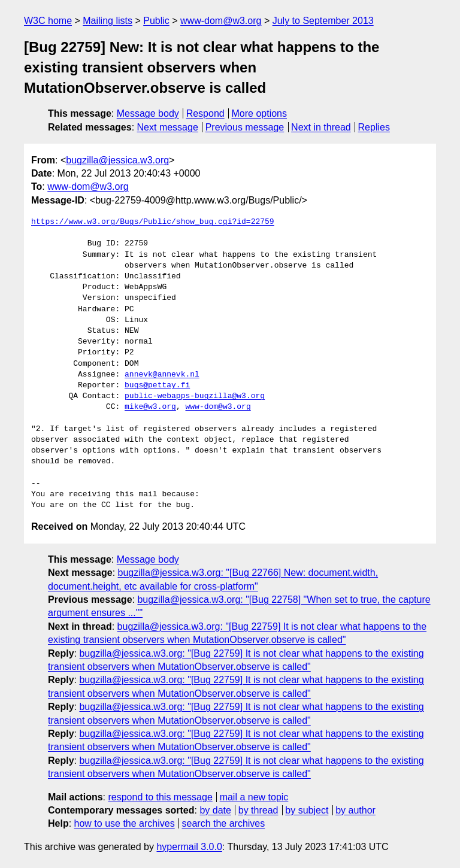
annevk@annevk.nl (162, 375)
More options (260, 113)
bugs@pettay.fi (157, 386)
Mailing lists (108, 21)
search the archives (224, 823)
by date (215, 810)
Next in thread (321, 127)
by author (355, 810)
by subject (307, 810)
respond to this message (160, 797)
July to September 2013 (323, 21)
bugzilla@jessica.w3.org (117, 160)
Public (156, 21)
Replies (374, 127)
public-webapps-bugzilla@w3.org (195, 396)
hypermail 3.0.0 (189, 847)
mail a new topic (254, 797)
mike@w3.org (150, 407)
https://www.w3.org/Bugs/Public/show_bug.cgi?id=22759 (153, 222)
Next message (168, 127)
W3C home (48, 21)
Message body (148, 113)
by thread (258, 810)
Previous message (245, 127)
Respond (205, 113)
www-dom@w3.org (221, 21)
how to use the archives (125, 823)
